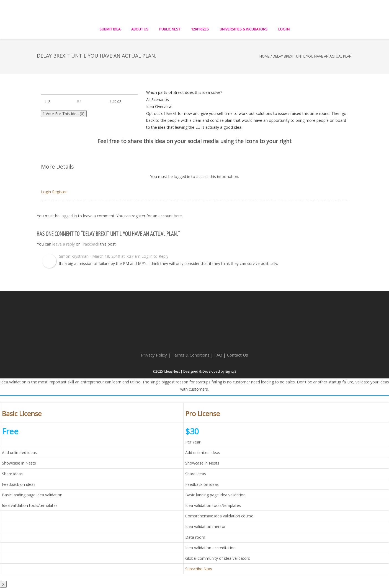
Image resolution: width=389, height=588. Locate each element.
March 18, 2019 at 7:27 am (116, 256)
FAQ (218, 355)
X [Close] (3, 584)
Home (265, 56)
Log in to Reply (155, 256)
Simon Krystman (74, 256)
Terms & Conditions (191, 355)
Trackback (90, 244)
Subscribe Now (199, 569)
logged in (69, 216)
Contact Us (238, 355)
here (178, 216)
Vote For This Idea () (64, 114)
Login (46, 192)
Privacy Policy (154, 355)
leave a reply (64, 244)
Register (59, 192)
